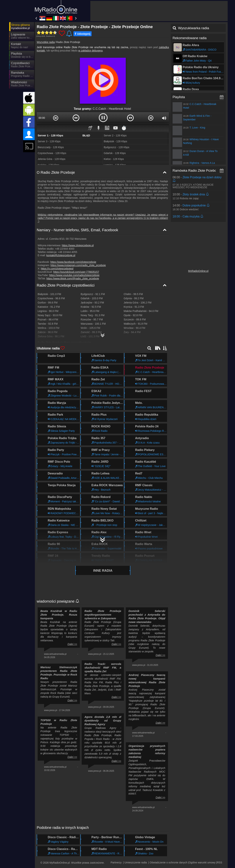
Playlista (179, 97)
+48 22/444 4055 (68, 252)
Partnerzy (116, 862)
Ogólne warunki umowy (202, 862)
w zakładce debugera (90, 51)
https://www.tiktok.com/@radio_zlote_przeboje (73, 278)
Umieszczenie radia (136, 862)
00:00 (42, 118)
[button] (56, 118)
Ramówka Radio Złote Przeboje (196, 171)
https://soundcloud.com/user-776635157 (76, 272)
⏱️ (124, 128)
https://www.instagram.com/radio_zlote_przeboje (78, 265)
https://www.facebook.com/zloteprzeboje (73, 262)
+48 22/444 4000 (65, 249)
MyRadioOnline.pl (198, 271)
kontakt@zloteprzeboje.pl (61, 255)
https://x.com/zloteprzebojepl (57, 269)
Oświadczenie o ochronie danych (168, 862)
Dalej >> (72, 644)
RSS (219, 862)
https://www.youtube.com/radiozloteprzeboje (74, 275)
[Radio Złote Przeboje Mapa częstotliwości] (103, 334)
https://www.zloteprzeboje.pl (78, 245)
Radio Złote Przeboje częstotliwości (66, 285)
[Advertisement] (159, 11)
